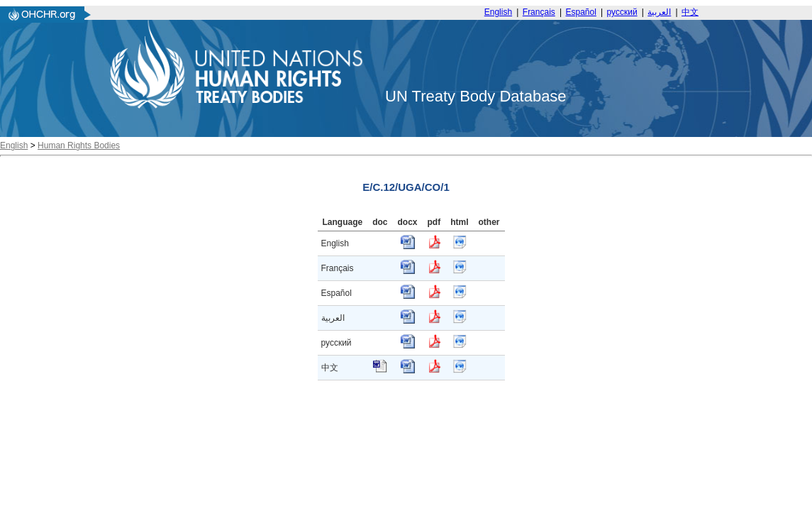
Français (539, 12)
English (498, 12)
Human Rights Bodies (79, 145)
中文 (690, 12)
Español (581, 12)
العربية (659, 12)
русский (622, 12)
